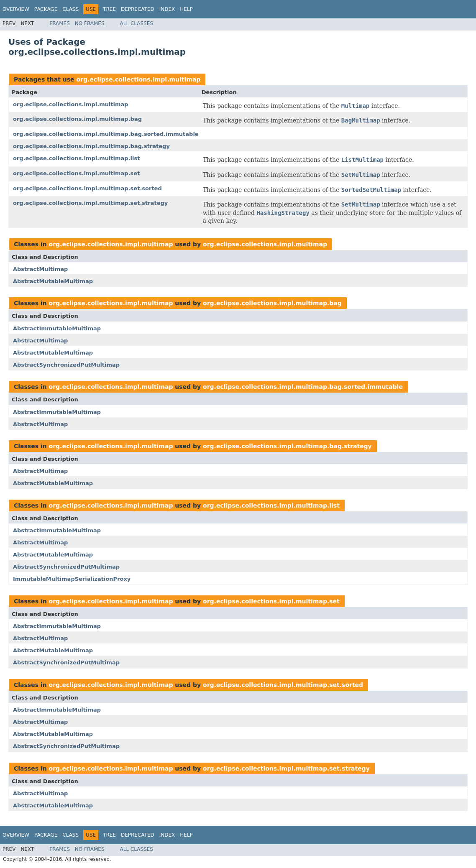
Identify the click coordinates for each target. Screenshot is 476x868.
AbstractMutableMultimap (53, 281)
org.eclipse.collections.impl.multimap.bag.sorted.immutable (106, 134)
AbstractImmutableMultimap (57, 328)
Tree (109, 9)
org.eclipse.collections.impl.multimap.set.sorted (87, 188)
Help (186, 9)
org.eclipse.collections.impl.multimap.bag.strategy (91, 146)
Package (46, 9)
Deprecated (138, 9)
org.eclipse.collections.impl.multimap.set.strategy (90, 203)
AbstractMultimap (40, 269)
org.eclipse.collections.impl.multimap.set (76, 173)
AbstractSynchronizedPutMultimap (66, 365)
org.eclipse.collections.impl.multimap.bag (77, 119)
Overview (16, 9)
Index (167, 9)
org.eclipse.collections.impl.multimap (138, 79)
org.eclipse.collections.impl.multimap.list (76, 158)
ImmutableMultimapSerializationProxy (72, 579)
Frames (60, 23)
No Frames (90, 23)
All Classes (137, 23)
